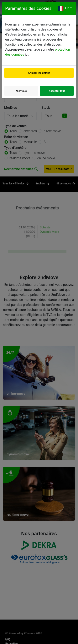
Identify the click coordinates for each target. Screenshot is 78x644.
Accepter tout (57, 91)
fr (64, 8)
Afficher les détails (39, 73)
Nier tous (21, 91)
